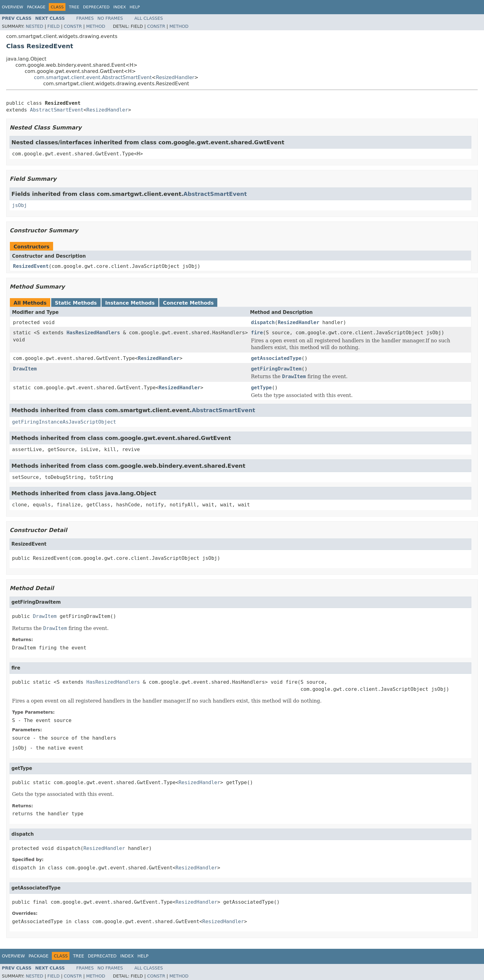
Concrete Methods (188, 303)
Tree (74, 7)
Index (120, 7)
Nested (35, 26)
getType (261, 388)
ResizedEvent (31, 266)
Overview (13, 7)
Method (96, 26)
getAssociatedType (276, 358)
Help (135, 7)
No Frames (110, 18)
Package (36, 7)
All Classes (149, 18)
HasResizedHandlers (93, 333)
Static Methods (76, 303)
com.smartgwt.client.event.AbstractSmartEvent (93, 77)
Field (54, 26)
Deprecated (96, 7)
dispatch (263, 322)
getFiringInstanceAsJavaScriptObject (64, 422)
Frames (85, 18)
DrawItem (25, 369)
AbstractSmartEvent (57, 110)
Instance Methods (130, 303)
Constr (73, 26)
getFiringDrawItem (276, 369)
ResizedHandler (175, 77)
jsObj (19, 205)
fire (257, 333)
